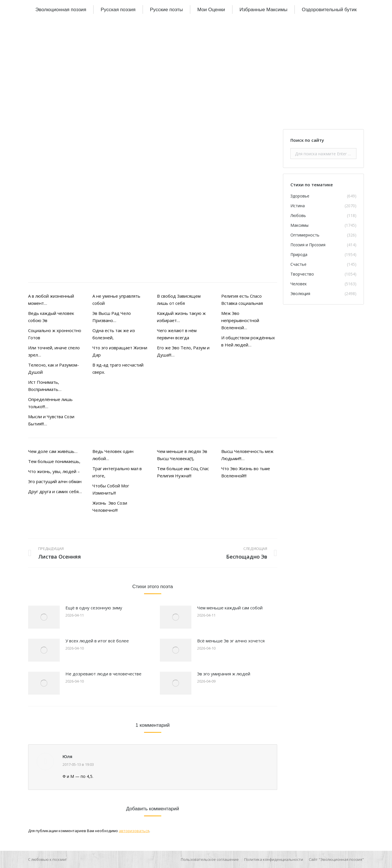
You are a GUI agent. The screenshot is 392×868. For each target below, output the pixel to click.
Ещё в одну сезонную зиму (94, 608)
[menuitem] (61, 9)
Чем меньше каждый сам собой (230, 608)
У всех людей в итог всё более (97, 641)
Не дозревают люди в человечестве (103, 674)
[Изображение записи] (44, 617)
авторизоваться (134, 831)
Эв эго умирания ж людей (224, 674)
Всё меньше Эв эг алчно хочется (231, 641)
